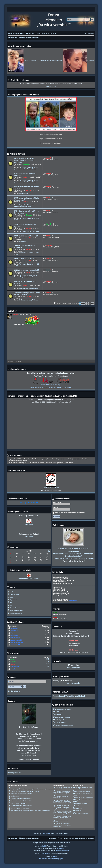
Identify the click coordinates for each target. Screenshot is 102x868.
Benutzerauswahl (61, 499)
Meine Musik (24, 194)
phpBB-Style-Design (62, 850)
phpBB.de (60, 848)
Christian (13, 669)
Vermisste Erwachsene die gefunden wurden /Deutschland (26, 168)
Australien (23, 241)
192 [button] (93, 303)
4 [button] (86, 303)
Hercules (26, 164)
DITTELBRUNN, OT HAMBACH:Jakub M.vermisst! (52, 60)
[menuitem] (22, 34)
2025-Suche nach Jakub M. (25, 259)
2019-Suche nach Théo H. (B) (26, 236)
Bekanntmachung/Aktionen (29, 288)
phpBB (44, 846)
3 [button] (84, 303)
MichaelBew (14, 635)
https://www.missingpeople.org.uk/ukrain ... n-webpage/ (51, 387)
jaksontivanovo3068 (17, 642)
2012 (47, 661)
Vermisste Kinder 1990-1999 (29, 231)
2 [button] (82, 303)
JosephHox (14, 631)
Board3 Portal (46, 834)
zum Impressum (14, 773)
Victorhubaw (14, 628)
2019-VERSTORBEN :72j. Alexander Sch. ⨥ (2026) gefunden (25, 160)
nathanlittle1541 (16, 645)
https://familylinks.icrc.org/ (51, 385)
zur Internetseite (74, 668)
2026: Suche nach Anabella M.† (27, 270)
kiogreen (13, 633)
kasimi (55, 856)
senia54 (49, 158)
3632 (47, 659)
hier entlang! (51, 86)
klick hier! (29, 525)
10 (48, 669)
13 (48, 666)
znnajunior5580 (15, 638)
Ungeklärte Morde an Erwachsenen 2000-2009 (24, 206)
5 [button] (88, 303)
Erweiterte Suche (14, 691)
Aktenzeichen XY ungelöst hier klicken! (69, 696)
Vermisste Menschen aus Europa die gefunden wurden (26, 276)
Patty (12, 659)
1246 (47, 664)
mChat (11, 311)
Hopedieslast (15, 667)
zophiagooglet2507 (16, 640)
